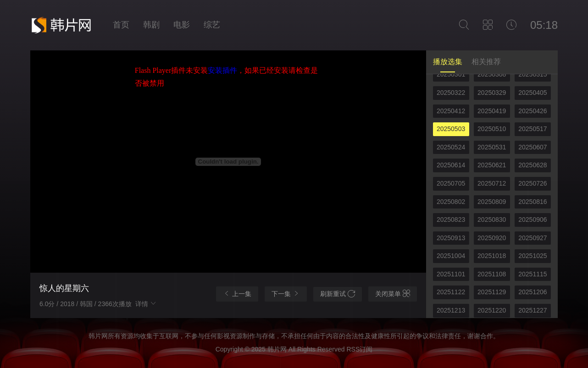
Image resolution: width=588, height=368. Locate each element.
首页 (121, 25)
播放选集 (448, 62)
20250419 (492, 111)
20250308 (492, 74)
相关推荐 (486, 62)
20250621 (492, 165)
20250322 (451, 93)
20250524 (451, 147)
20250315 (533, 74)
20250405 (533, 93)
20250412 (451, 111)
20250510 (492, 129)
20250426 (533, 111)
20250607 (533, 147)
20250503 (451, 129)
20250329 (492, 93)
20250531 (492, 147)
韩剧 (151, 25)
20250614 (451, 165)
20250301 (451, 74)
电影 (182, 25)
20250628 (533, 165)
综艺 (212, 25)
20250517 (533, 129)
